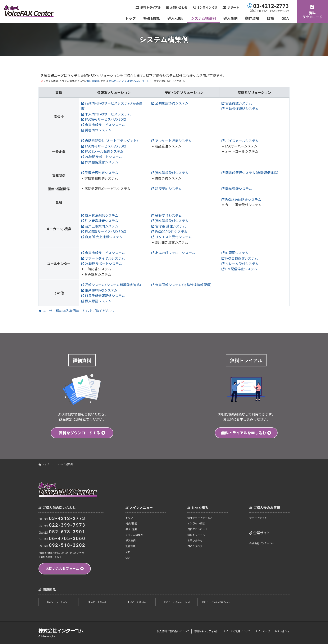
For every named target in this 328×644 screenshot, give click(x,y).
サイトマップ (263, 631)
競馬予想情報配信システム (105, 296)
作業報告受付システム (102, 162)
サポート (233, 7)
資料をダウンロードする (79, 433)
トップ (131, 18)
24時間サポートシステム (104, 157)
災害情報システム (98, 130)
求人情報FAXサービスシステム (108, 114)
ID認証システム (237, 253)
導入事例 (231, 18)
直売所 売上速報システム (104, 237)
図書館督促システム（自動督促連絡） (252, 173)
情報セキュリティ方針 (206, 631)
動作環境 (252, 18)
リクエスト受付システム (174, 237)
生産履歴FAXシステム (101, 290)
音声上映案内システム (102, 226)
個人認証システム (98, 301)
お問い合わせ (179, 7)
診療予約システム (169, 189)
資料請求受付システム (172, 173)
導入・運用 (176, 18)
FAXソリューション (57, 602)
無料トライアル (151, 7)
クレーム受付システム (242, 264)
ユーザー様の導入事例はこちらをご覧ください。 (79, 311)
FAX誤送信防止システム (243, 199)
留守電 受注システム (171, 226)
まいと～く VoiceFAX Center (216, 602)
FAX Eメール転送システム (104, 151)
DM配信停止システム (241, 269)
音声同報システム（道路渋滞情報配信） (184, 285)
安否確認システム (239, 103)
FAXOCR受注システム (171, 231)
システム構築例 (204, 18)
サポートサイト (258, 518)
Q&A (285, 18)
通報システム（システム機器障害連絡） (113, 285)
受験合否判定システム (102, 173)
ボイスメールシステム (242, 141)
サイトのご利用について (237, 631)
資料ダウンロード (312, 15)
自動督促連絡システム (242, 109)
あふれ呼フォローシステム (175, 253)
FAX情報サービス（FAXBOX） (106, 119)
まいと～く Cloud (97, 602)
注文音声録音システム (102, 221)
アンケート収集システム (174, 141)
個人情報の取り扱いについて (173, 631)
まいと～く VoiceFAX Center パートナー (131, 81)
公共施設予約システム (172, 103)
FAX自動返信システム (242, 258)
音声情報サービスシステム (105, 125)
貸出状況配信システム (102, 215)
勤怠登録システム (239, 189)
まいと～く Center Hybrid (177, 602)
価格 (270, 18)
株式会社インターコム (262, 543)
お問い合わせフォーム (62, 568)
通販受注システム (169, 215)
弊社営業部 (93, 81)
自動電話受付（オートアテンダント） (112, 141)
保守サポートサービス (200, 518)
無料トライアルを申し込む (244, 433)
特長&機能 (152, 18)
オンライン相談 (207, 7)
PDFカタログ (195, 546)
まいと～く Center (137, 602)
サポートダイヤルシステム (105, 258)
